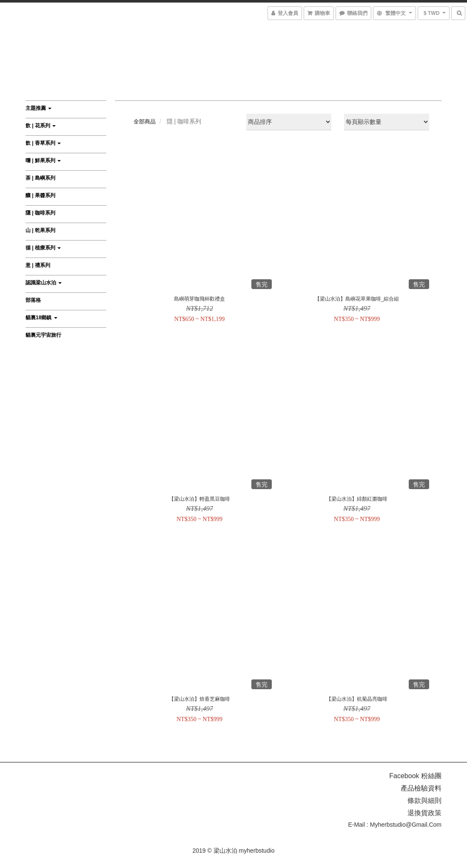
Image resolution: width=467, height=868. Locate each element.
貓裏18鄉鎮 (41, 318)
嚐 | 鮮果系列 (43, 160)
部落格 (33, 300)
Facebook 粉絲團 (415, 776)
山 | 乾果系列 (40, 230)
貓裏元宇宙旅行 (43, 335)
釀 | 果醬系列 (40, 195)
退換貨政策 (424, 813)
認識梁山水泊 (44, 283)
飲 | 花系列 (41, 126)
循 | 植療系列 (43, 248)
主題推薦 (38, 108)
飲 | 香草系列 (43, 143)
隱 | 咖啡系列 (40, 213)
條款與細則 (424, 801)
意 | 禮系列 (38, 265)
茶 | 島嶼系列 (40, 178)
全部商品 (145, 122)
